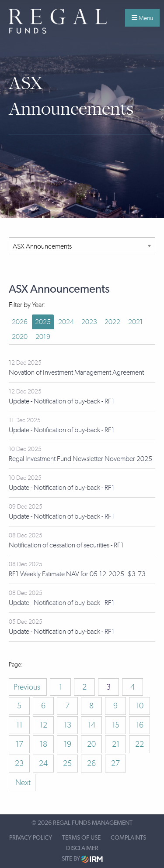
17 (19, 744)
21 (116, 744)
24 (43, 763)
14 (92, 725)
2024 (66, 322)
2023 (89, 322)
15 (116, 725)
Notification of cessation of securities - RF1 (66, 545)
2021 (136, 322)
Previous (28, 687)
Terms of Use (81, 838)
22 (140, 744)
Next (22, 783)
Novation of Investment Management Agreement (76, 372)
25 (67, 763)
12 (44, 725)
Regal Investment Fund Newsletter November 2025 (80, 459)
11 (19, 725)
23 (19, 763)
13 (68, 725)
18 (44, 744)
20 (91, 744)
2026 (20, 322)
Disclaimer (82, 848)
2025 (43, 322)
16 (140, 725)
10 (140, 706)
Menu (142, 18)
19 (68, 744)
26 (91, 763)
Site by (82, 859)
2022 (112, 322)
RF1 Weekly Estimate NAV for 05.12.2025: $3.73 (77, 574)
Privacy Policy (31, 838)
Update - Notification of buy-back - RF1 (62, 401)
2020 (20, 337)
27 (115, 763)
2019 (43, 337)
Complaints (128, 838)
